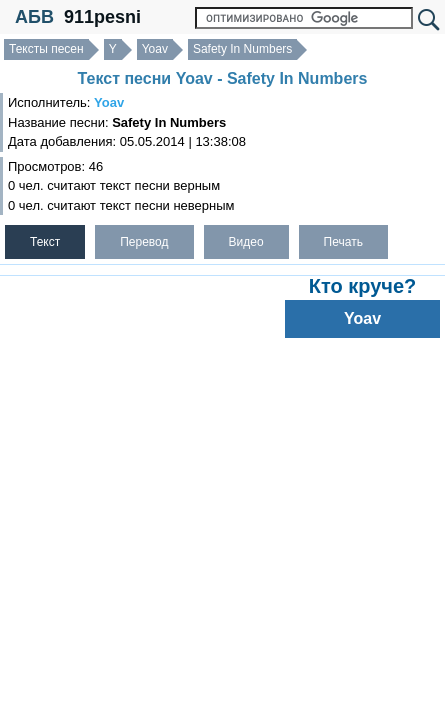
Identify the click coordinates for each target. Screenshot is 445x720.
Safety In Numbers (242, 49)
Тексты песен (46, 49)
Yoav (155, 49)
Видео (246, 242)
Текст (45, 242)
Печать (343, 242)
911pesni (102, 17)
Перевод (144, 242)
